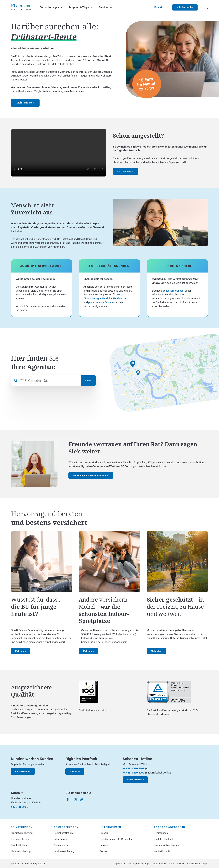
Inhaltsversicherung (64, 851)
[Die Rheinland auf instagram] (75, 799)
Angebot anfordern (170, 827)
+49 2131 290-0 (20, 807)
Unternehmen (110, 827)
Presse (103, 851)
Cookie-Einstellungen (198, 864)
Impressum (119, 864)
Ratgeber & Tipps (81, 7)
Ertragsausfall (61, 839)
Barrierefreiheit (177, 864)
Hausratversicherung (22, 833)
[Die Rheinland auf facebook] (68, 799)
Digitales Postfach (164, 839)
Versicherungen (52, 7)
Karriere (104, 845)
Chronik (104, 833)
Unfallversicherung (21, 851)
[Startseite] (21, 7)
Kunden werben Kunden (166, 845)
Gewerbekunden (66, 827)
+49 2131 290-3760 (133, 773)
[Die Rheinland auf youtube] (82, 799)
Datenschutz (160, 864)
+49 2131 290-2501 (133, 769)
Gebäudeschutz (62, 845)
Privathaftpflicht (19, 845)
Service (106, 7)
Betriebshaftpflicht (64, 833)
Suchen (88, 381)
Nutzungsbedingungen (139, 864)
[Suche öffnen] (206, 7)
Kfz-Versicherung (20, 839)
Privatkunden (22, 827)
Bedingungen (161, 833)
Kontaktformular (162, 851)
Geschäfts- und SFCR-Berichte (116, 839)
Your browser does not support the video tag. (59, 153)
